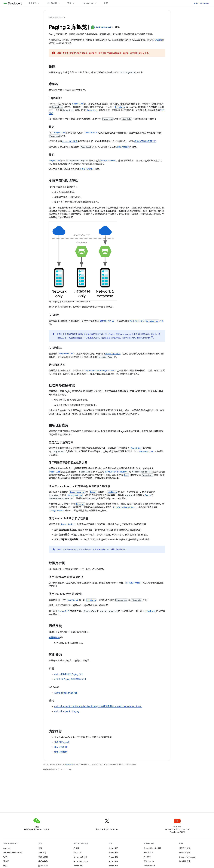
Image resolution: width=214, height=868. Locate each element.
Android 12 (113, 861)
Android (7, 848)
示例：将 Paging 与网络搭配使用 (70, 679)
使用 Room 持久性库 (111, 549)
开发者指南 (148, 853)
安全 (5, 857)
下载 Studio (149, 861)
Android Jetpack (104, 27)
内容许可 (70, 764)
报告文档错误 (185, 853)
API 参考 (147, 857)
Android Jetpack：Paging (67, 711)
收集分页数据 (61, 752)
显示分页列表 (86, 169)
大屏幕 (76, 848)
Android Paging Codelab (66, 693)
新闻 (5, 866)
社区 (106, 3)
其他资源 (158, 40)
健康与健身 (43, 857)
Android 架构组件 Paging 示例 (69, 674)
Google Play (88, 3)
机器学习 (42, 853)
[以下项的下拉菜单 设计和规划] (60, 3)
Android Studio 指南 (152, 848)
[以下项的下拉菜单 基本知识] (40, 3)
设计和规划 (52, 3)
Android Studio (201, 3)
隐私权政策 (43, 866)
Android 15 (113, 848)
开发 (69, 3)
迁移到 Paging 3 (62, 742)
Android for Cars (81, 861)
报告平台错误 (185, 848)
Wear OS (77, 853)
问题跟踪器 (54, 638)
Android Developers (57, 17)
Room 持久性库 (70, 141)
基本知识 (32, 3)
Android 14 (113, 853)
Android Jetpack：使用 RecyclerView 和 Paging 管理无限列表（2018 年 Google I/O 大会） (98, 707)
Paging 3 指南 (142, 53)
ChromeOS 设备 (81, 857)
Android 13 (113, 857)
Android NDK (149, 866)
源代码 (6, 861)
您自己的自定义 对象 (147, 321)
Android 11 (113, 866)
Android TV (78, 866)
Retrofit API (105, 321)
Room (148, 495)
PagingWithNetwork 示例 (139, 338)
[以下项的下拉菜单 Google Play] (97, 3)
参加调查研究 (185, 861)
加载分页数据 (123, 147)
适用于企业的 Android (13, 853)
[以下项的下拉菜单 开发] (75, 3)
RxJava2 (71, 600)
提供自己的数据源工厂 (145, 141)
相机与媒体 (43, 861)
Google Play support (188, 857)
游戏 (40, 848)
